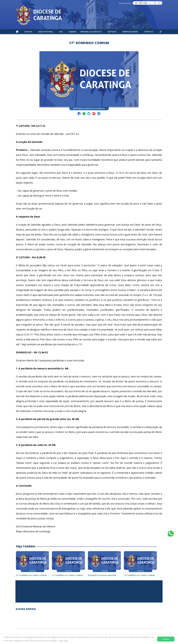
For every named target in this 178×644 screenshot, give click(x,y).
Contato (149, 32)
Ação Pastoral (46, 32)
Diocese (28, 32)
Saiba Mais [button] (63, 641)
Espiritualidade (130, 32)
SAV (61, 32)
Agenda (73, 32)
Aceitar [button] (166, 639)
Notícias (112, 32)
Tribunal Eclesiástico (91, 32)
